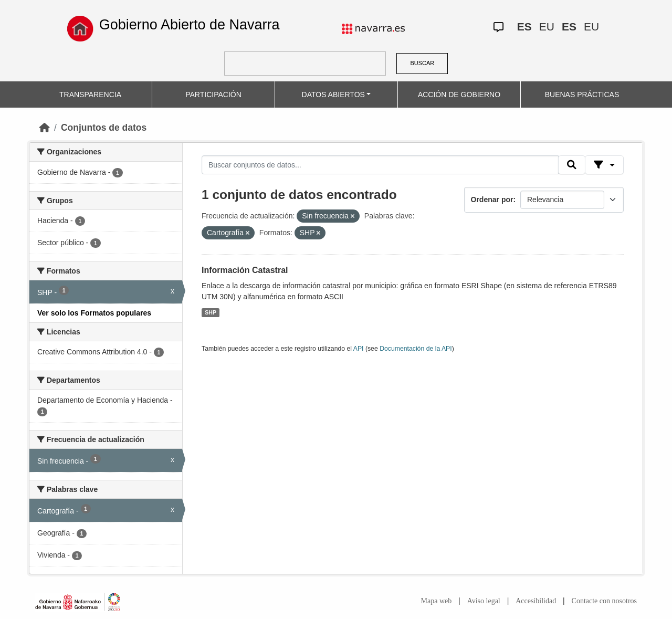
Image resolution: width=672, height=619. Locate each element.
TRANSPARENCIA (90, 95)
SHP (211, 312)
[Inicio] (45, 128)
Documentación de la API (416, 349)
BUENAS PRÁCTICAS (582, 95)
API (359, 349)
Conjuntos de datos (104, 128)
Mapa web (437, 601)
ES (524, 27)
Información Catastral (245, 270)
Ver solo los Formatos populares (94, 313)
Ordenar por (492, 200)
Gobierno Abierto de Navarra (190, 25)
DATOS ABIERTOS (333, 95)
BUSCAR (422, 63)
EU (547, 27)
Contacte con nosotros (604, 601)
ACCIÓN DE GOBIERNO (459, 95)
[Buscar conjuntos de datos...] (380, 165)
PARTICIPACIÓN (213, 95)
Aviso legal (484, 601)
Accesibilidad (536, 601)
